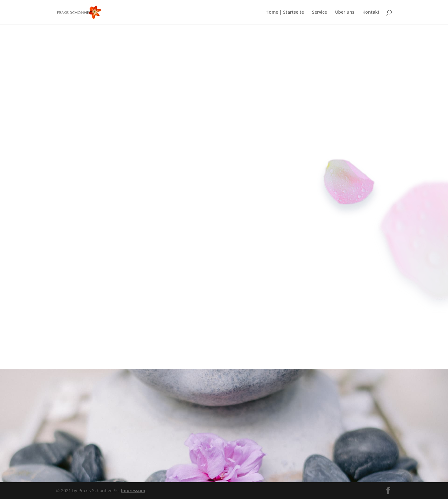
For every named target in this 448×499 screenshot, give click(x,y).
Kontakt (371, 13)
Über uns (345, 13)
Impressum (133, 490)
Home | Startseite (285, 13)
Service (320, 13)
